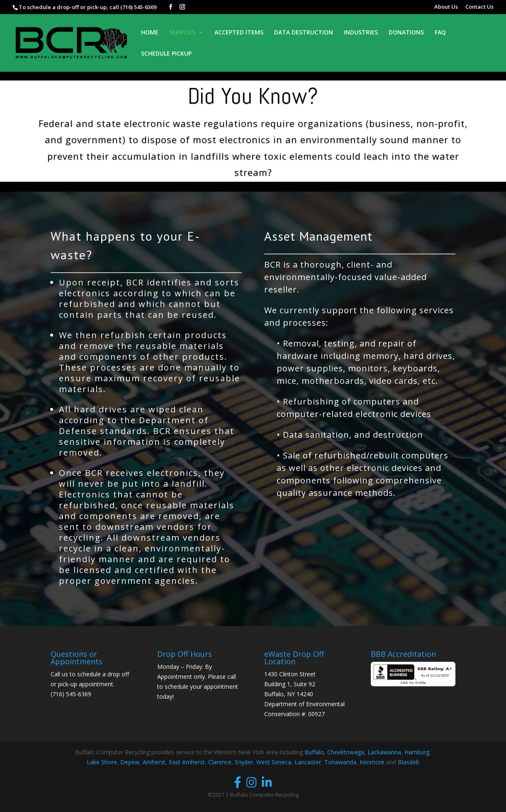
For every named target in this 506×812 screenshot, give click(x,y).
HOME (150, 33)
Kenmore (372, 762)
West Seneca (274, 762)
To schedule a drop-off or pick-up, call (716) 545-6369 (88, 7)
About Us (446, 7)
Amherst (154, 762)
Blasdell (408, 762)
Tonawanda (340, 762)
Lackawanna (384, 752)
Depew (130, 762)
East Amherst (187, 762)
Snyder (244, 762)
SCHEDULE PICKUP (166, 54)
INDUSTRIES (361, 33)
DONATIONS (406, 33)
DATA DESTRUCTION (304, 33)
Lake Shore (102, 762)
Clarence (220, 762)
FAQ (440, 33)
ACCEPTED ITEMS (239, 33)
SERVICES (182, 33)
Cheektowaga (346, 752)
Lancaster (308, 762)
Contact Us (479, 7)
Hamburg (417, 752)
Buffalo (314, 752)
